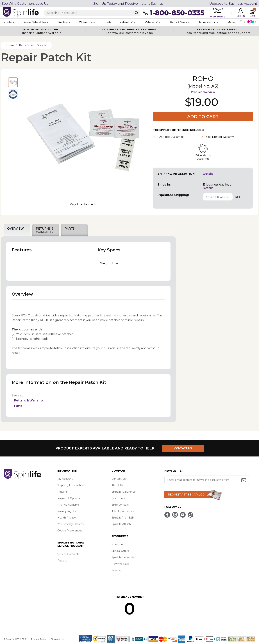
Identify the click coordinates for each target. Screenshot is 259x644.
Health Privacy (67, 518)
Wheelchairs (87, 22)
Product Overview (203, 92)
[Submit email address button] (244, 480)
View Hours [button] (218, 17)
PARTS (70, 229)
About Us (117, 485)
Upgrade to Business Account (233, 4)
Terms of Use (58, 639)
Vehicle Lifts (153, 22)
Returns (62, 492)
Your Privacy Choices (70, 524)
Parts (18, 406)
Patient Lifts (127, 22)
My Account (65, 479)
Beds (108, 22)
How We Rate (120, 564)
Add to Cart (203, 117)
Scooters (8, 22)
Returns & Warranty (29, 400)
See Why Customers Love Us (25, 4)
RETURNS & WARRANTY (45, 230)
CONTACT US (183, 448)
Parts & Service (180, 22)
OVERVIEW (15, 229)
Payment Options (69, 498)
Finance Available (68, 505)
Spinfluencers (120, 505)
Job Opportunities (123, 511)
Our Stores (118, 498)
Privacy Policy (38, 639)
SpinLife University (123, 557)
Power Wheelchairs (36, 22)
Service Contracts (68, 554)
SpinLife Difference (124, 492)
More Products (209, 22)
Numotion (118, 544)
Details (208, 174)
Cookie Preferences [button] (70, 531)
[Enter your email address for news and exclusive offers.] (207, 480)
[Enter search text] (92, 13)
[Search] (137, 13)
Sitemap (117, 570)
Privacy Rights (66, 511)
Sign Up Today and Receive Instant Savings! (129, 4)
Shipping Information (71, 485)
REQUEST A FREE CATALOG (186, 495)
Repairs (62, 561)
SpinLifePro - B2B (123, 518)
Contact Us (119, 479)
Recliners (64, 22)
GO (237, 197)
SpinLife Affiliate (122, 524)
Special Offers (120, 551)
